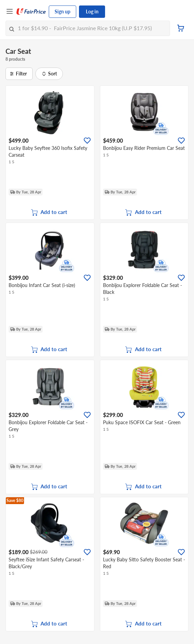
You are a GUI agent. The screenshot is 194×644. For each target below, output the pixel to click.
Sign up (62, 11)
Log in (92, 11)
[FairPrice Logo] (31, 12)
